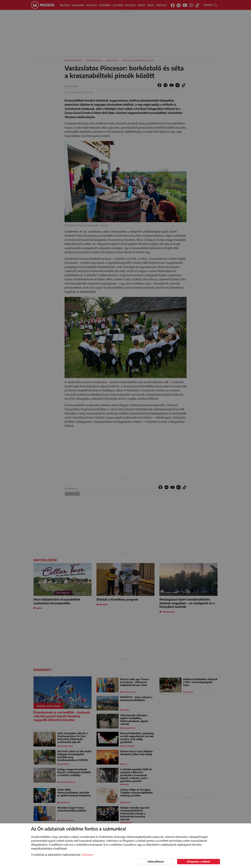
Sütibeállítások (156, 862)
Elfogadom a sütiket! (199, 862)
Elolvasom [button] (88, 855)
